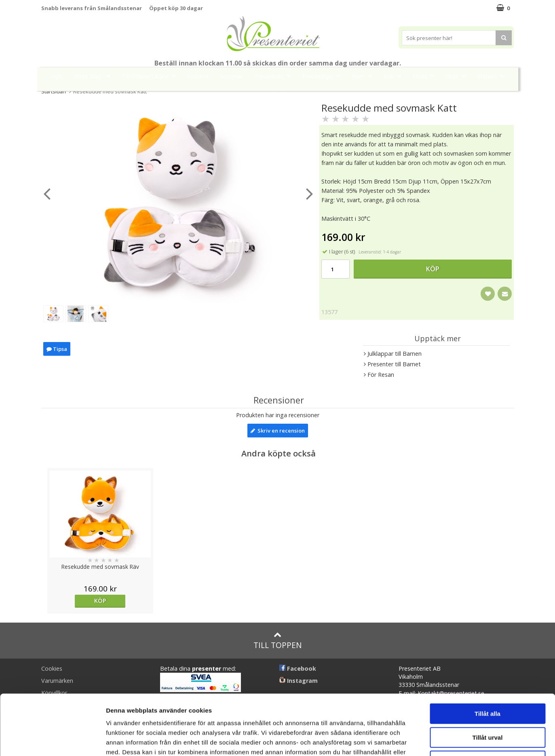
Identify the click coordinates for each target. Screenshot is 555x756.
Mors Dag (95, 76)
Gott (458, 76)
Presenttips (324, 76)
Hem (364, 76)
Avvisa (487, 704)
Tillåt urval (488, 681)
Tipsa (57, 350)
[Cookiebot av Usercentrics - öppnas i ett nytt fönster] (52, 740)
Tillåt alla (487, 657)
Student (198, 76)
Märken (493, 76)
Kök (395, 76)
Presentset (275, 76)
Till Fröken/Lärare (151, 76)
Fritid (426, 76)
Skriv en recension (278, 431)
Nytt (57, 76)
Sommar (231, 76)
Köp (433, 269)
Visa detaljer (439, 740)
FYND (278, 94)
